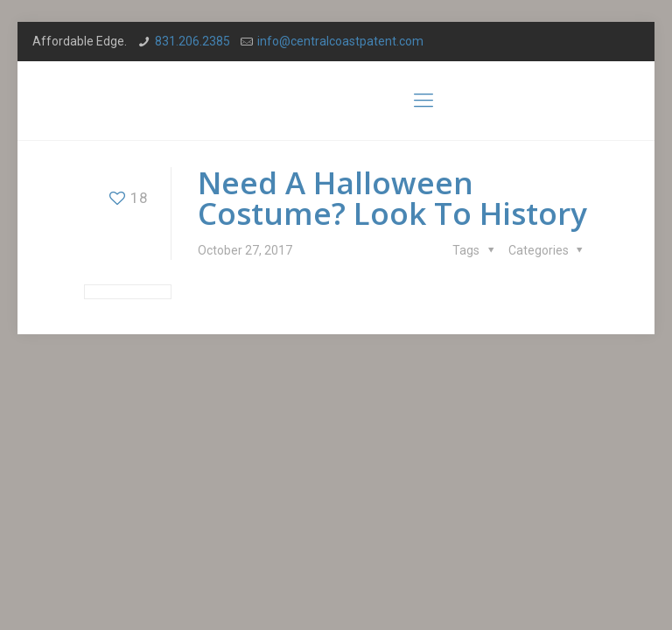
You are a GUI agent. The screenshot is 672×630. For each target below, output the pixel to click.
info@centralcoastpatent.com (340, 41)
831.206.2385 (192, 41)
